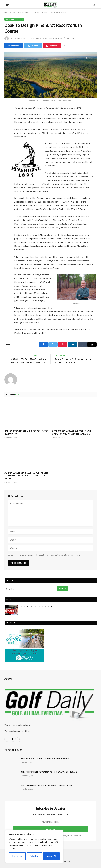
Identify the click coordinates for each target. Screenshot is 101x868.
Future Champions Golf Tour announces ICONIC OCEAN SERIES (73, 361)
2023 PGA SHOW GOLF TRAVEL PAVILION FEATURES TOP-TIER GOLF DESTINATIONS (27, 361)
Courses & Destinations (14, 19)
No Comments (55, 38)
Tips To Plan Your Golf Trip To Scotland (36, 607)
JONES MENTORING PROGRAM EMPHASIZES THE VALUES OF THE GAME (49, 772)
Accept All (51, 856)
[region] (34, 846)
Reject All (34, 856)
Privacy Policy (67, 836)
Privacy (67, 861)
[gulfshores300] (24, 661)
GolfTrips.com (66, 856)
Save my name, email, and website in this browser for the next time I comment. (45, 555)
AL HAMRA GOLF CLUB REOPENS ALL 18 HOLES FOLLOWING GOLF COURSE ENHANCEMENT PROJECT (26, 476)
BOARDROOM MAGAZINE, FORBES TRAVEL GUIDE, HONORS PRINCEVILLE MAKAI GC (72, 433)
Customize (17, 856)
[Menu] (7, 5)
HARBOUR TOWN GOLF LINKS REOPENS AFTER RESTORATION (26, 433)
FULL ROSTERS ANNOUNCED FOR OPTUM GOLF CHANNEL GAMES (46, 786)
